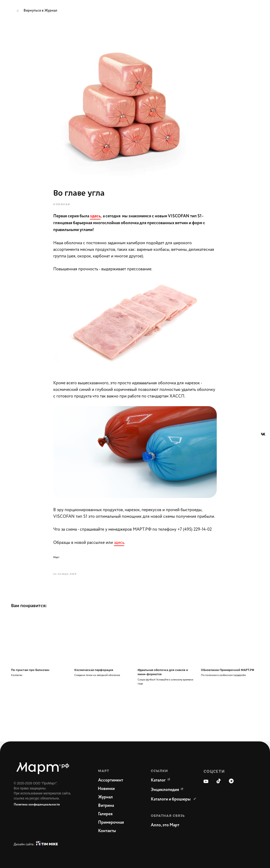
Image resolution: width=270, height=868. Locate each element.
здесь (119, 543)
